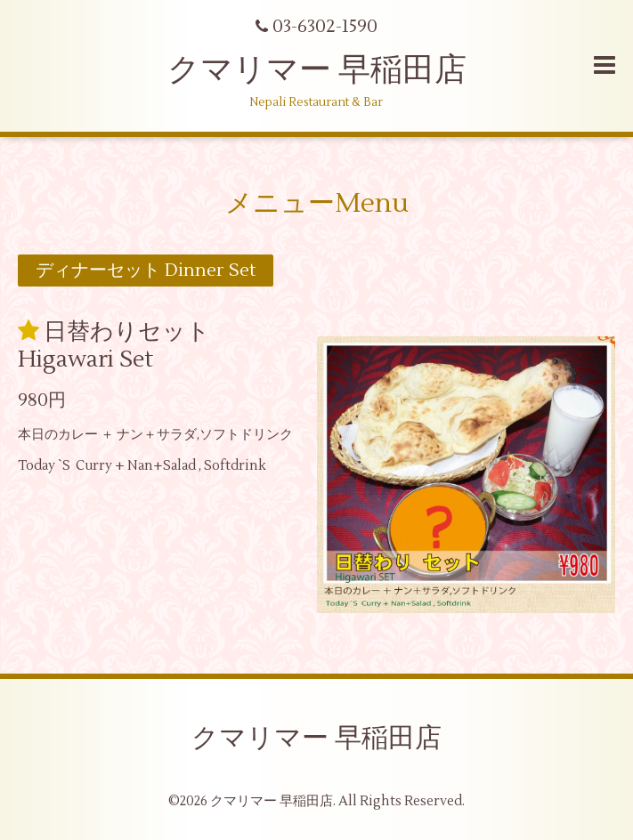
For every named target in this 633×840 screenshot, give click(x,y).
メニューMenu (317, 203)
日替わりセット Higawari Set (114, 346)
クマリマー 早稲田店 (317, 70)
